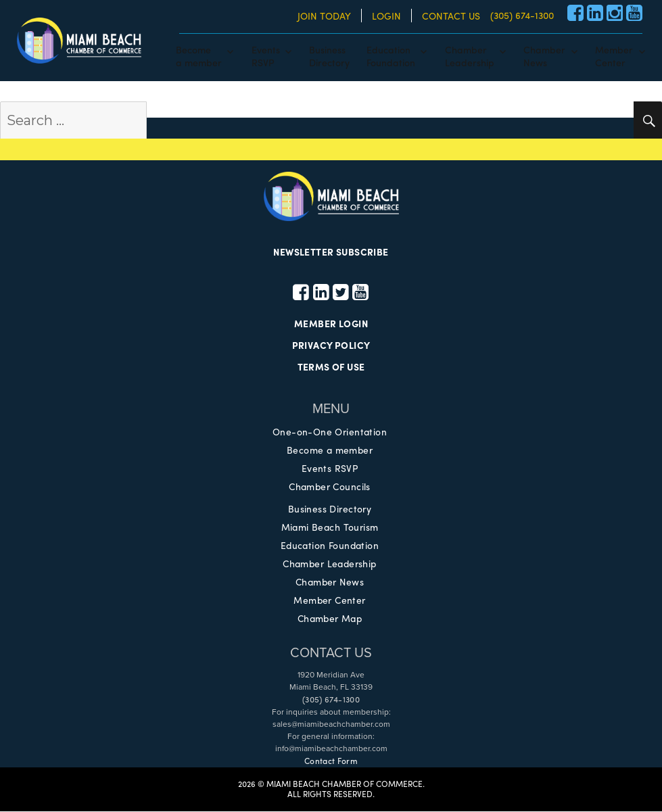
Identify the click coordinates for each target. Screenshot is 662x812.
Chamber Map (330, 619)
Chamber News (329, 582)
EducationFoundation (391, 55)
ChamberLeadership (470, 55)
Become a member (329, 450)
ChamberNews (544, 55)
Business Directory (330, 509)
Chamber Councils (330, 487)
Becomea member (199, 55)
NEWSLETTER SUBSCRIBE (331, 252)
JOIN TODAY (324, 16)
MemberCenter (614, 55)
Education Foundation (330, 546)
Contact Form (331, 761)
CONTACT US (451, 16)
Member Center (329, 600)
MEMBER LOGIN (331, 325)
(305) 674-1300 (522, 15)
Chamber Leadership (330, 564)
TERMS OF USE (331, 368)
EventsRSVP (266, 55)
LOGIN (386, 16)
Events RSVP (330, 469)
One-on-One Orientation (330, 432)
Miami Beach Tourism (330, 527)
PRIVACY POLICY (331, 346)
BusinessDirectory (329, 55)
